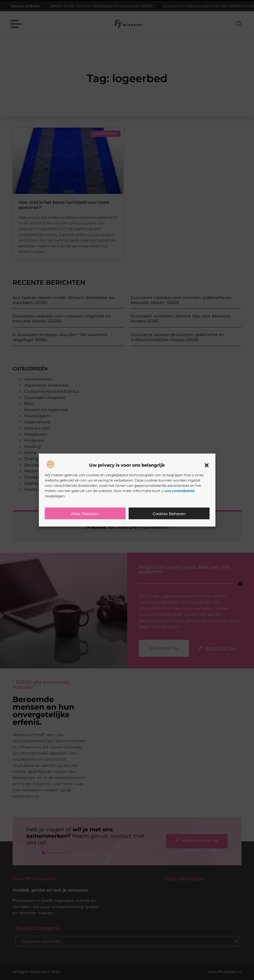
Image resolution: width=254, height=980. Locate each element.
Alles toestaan (85, 514)
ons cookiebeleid (179, 491)
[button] (207, 465)
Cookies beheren (169, 514)
